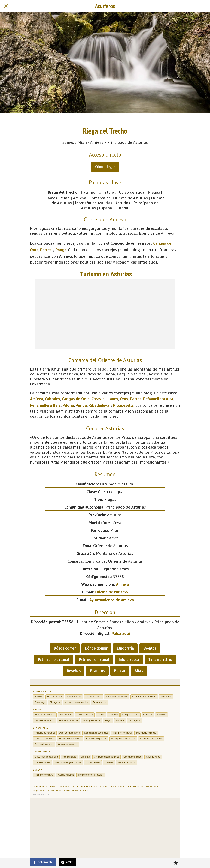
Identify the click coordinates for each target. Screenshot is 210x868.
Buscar (120, 671)
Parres (46, 250)
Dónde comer (65, 648)
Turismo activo (160, 660)
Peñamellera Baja (45, 405)
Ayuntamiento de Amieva (112, 600)
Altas (139, 671)
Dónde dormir (96, 648)
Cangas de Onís (76, 399)
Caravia (98, 399)
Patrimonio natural (94, 660)
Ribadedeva (99, 405)
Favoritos (97, 671)
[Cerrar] (6, 6)
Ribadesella (123, 405)
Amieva (37, 399)
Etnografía (125, 648)
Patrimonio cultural (54, 660)
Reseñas (74, 671)
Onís (124, 399)
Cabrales (52, 399)
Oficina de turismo (112, 592)
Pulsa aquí (121, 633)
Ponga (61, 250)
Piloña (68, 405)
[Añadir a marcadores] (176, 863)
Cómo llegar (105, 167)
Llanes (112, 399)
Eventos (150, 648)
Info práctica (129, 660)
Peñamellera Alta (158, 399)
